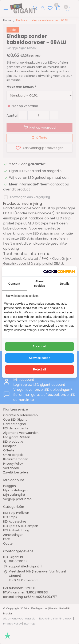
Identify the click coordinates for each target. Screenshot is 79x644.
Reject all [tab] (39, 369)
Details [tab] (65, 284)
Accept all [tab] (39, 346)
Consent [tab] (14, 284)
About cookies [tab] (39, 284)
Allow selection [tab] (40, 358)
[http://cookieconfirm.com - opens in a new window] (59, 271)
